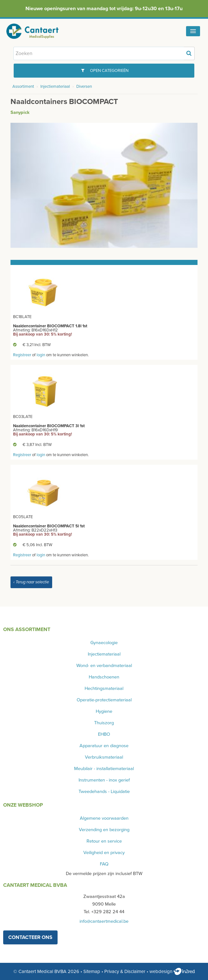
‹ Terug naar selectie (31, 582)
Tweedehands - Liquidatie (104, 792)
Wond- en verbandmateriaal (104, 666)
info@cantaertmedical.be (104, 921)
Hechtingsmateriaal (104, 688)
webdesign (172, 971)
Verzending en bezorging (104, 830)
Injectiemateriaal (55, 87)
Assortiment (23, 87)
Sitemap (92, 971)
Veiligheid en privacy (104, 853)
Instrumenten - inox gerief (104, 780)
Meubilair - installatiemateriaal (104, 769)
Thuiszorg (104, 723)
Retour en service (104, 841)
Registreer (22, 355)
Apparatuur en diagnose (104, 746)
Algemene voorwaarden (104, 818)
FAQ (104, 864)
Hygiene (104, 711)
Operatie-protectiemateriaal (104, 700)
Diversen (84, 87)
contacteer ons (30, 937)
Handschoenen (104, 677)
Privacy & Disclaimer (125, 971)
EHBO (104, 734)
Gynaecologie (104, 643)
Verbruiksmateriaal (104, 757)
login (41, 355)
